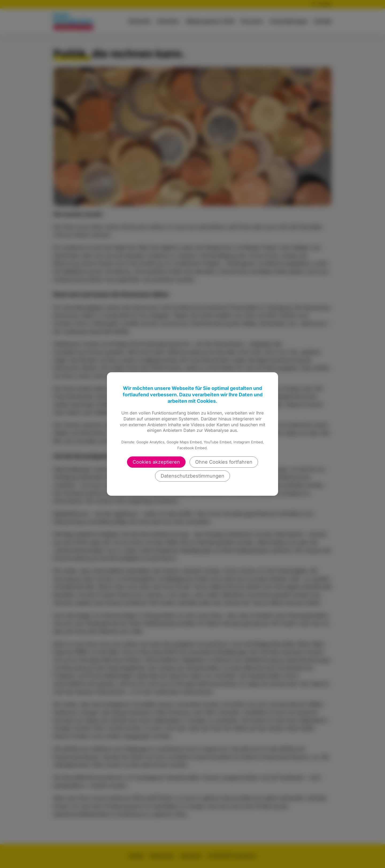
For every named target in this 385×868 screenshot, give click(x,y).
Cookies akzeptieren (156, 462)
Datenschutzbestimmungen (192, 476)
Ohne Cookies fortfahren (224, 462)
